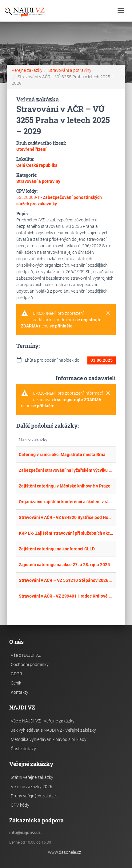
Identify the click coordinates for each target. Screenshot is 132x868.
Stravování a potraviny (70, 70)
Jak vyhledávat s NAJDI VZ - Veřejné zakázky (53, 730)
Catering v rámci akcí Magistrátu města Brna (62, 455)
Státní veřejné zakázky (32, 777)
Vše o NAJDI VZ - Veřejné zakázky (43, 721)
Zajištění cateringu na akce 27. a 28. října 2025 (64, 565)
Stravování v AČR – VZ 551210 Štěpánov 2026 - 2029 (66, 580)
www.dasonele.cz (65, 852)
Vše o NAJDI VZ (26, 655)
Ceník (16, 683)
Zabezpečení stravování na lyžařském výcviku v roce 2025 (66, 470)
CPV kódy (20, 805)
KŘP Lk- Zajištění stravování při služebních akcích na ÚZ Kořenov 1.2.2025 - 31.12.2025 (66, 533)
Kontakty (20, 692)
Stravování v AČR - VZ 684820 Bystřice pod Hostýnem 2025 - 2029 (66, 517)
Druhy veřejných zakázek (34, 796)
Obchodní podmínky (30, 664)
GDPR (16, 674)
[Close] (108, 314)
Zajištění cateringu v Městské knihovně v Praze (65, 486)
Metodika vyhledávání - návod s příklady (49, 739)
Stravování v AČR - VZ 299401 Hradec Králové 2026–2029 (66, 596)
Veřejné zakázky (27, 70)
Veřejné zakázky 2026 (32, 787)
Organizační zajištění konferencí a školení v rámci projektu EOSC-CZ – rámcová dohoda (66, 502)
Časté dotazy (23, 749)
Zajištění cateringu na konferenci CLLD (57, 549)
